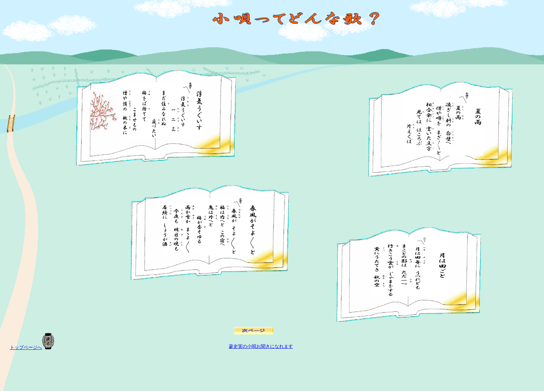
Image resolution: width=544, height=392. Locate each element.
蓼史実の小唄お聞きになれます (261, 346)
